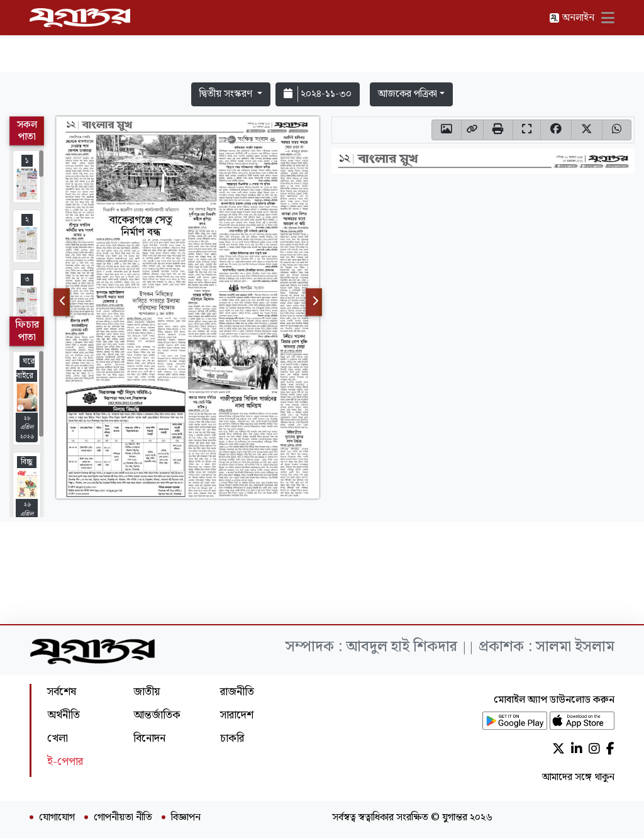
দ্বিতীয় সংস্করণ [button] (227, 94)
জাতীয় (147, 692)
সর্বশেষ (62, 692)
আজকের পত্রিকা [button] (408, 94)
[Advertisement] (322, 39)
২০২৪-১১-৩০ (318, 94)
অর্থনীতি (64, 715)
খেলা (58, 738)
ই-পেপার (65, 762)
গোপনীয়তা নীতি (123, 818)
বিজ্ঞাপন (186, 818)
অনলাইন (572, 18)
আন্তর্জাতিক (157, 715)
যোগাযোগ (57, 818)
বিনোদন (149, 738)
